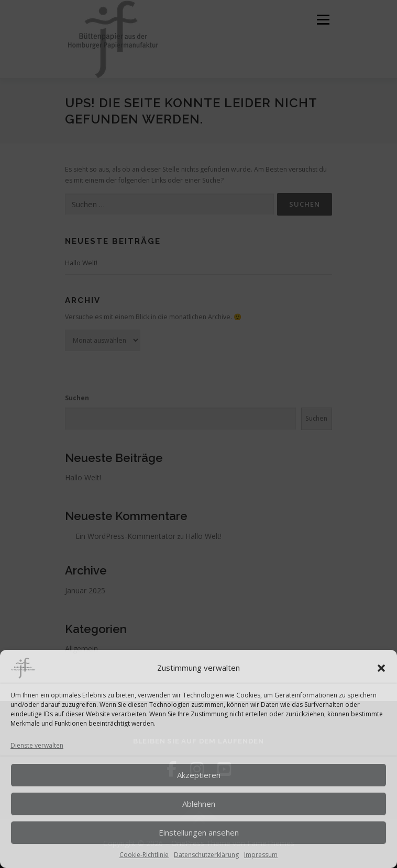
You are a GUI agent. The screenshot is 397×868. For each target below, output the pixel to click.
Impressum (261, 855)
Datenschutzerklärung (206, 855)
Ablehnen (199, 804)
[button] (381, 668)
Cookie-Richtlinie (144, 855)
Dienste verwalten (37, 745)
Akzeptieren (199, 775)
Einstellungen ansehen (199, 832)
